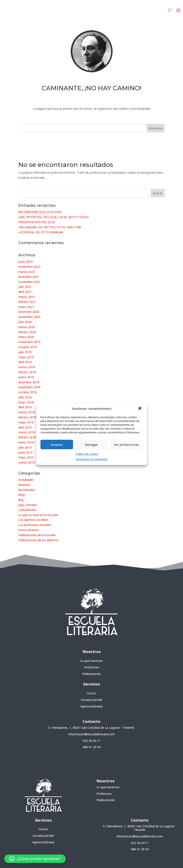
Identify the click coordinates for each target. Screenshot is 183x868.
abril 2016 (25, 427)
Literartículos (27, 510)
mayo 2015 (26, 457)
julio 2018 (25, 397)
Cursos (91, 693)
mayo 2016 (26, 422)
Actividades (26, 480)
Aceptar (57, 445)
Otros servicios (29, 530)
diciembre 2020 (29, 312)
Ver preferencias (126, 445)
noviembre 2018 (29, 387)
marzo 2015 (27, 462)
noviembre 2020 (29, 317)
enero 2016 (26, 442)
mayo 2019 (26, 357)
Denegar (91, 445)
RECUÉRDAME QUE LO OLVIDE (40, 212)
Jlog (21, 500)
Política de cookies (87, 454)
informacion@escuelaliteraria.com (91, 734)
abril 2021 (25, 292)
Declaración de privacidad (92, 459)
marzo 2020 (27, 327)
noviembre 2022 (29, 267)
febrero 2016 (27, 437)
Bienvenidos (27, 490)
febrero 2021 (27, 302)
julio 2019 (25, 352)
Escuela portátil (91, 700)
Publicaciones (92, 674)
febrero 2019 (27, 372)
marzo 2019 (27, 367)
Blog (22, 495)
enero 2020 (26, 337)
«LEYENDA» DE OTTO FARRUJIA (41, 232)
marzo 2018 (27, 412)
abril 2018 (25, 407)
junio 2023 (25, 262)
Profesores (92, 667)
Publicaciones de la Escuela (37, 535)
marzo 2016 (27, 432)
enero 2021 (26, 307)
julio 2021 (25, 287)
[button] (140, 409)
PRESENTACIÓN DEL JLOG (37, 222)
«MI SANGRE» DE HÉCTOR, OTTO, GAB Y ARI (50, 227)
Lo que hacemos (91, 661)
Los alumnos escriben (33, 520)
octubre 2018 (27, 392)
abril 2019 (25, 362)
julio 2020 (25, 322)
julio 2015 (25, 447)
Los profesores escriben (35, 525)
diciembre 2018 (29, 382)
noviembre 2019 (29, 342)
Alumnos (24, 485)
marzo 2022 (27, 272)
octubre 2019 (27, 347)
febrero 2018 (27, 417)
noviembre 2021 (29, 282)
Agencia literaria (91, 706)
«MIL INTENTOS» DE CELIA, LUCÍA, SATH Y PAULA (53, 217)
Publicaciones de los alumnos (38, 540)
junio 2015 (25, 452)
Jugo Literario (28, 505)
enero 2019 (26, 377)
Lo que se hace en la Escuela (38, 515)
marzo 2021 (27, 297)
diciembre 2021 (29, 277)
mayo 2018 (26, 402)
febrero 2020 (27, 332)
